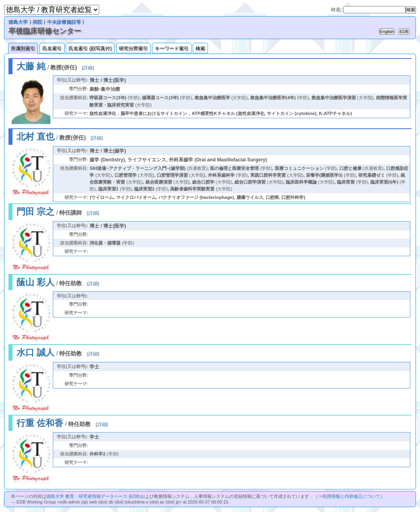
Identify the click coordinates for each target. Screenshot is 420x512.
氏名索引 (52, 48)
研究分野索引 (133, 48)
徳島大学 (18, 22)
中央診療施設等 (64, 22)
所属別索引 (23, 48)
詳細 (88, 68)
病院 (37, 22)
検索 (200, 48)
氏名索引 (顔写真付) (90, 48)
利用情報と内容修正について (351, 496)
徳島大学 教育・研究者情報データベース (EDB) (93, 496)
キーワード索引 (172, 48)
